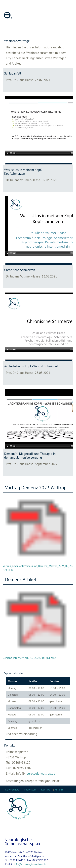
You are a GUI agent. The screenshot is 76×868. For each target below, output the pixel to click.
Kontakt (46, 789)
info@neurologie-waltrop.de (30, 864)
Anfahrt (59, 789)
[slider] (43, 153)
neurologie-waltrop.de (40, 773)
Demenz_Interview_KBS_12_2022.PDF (29, 658)
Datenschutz (13, 789)
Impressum (30, 789)
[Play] (7, 153)
